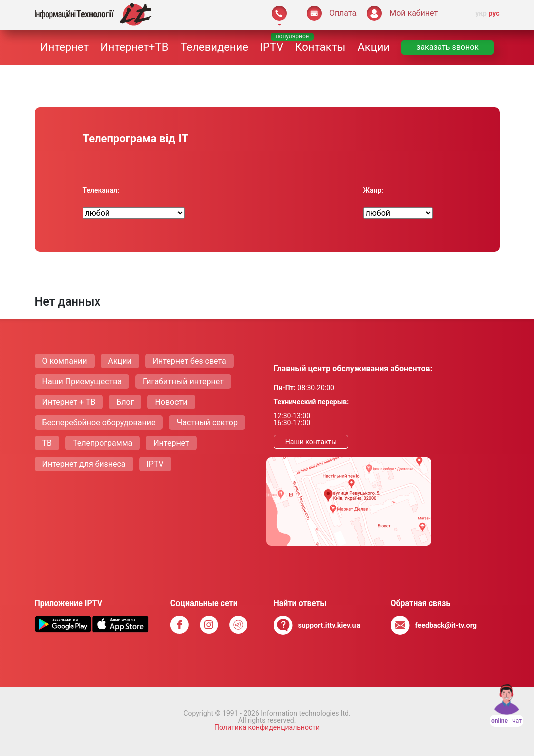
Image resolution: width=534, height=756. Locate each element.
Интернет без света (190, 361)
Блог (125, 402)
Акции (373, 47)
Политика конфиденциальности (267, 727)
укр (481, 13)
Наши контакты (311, 442)
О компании (65, 361)
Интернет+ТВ (134, 47)
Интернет (64, 47)
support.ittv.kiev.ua (329, 625)
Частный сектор (207, 423)
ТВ (47, 443)
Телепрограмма (103, 443)
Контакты (320, 47)
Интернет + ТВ (69, 402)
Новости (171, 402)
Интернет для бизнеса (84, 464)
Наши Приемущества (82, 382)
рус (494, 13)
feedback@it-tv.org (446, 625)
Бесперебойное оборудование (99, 423)
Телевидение (214, 47)
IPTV (272, 47)
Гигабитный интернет (183, 382)
